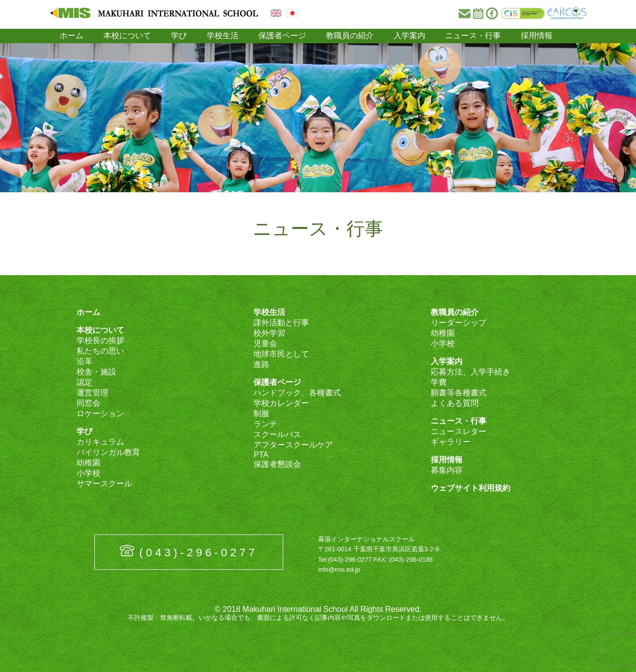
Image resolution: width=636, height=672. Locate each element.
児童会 (265, 343)
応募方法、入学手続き (471, 372)
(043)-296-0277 (198, 553)
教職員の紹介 (350, 36)
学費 (439, 382)
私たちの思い (100, 351)
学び (179, 36)
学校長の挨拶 (100, 340)
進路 (261, 364)
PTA (261, 455)
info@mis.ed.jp (339, 569)
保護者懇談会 (277, 464)
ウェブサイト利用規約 (471, 488)
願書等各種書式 (459, 393)
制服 (261, 413)
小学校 (88, 473)
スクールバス (277, 434)
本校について (127, 36)
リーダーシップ (459, 323)
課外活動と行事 (281, 323)
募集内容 (447, 470)
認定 (84, 382)
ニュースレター (459, 431)
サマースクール (104, 484)
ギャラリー (451, 442)
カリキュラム (100, 442)
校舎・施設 (96, 372)
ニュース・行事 (473, 36)
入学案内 (409, 36)
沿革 (84, 361)
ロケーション (100, 413)
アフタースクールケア (293, 445)
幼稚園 (88, 463)
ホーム (72, 36)
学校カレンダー (281, 403)
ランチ (265, 424)
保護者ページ (282, 36)
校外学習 (269, 333)
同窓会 (88, 403)
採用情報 (537, 36)
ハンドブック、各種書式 (297, 393)
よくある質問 (455, 403)
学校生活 (223, 36)
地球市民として (281, 354)
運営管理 (92, 393)
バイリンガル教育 (108, 452)
